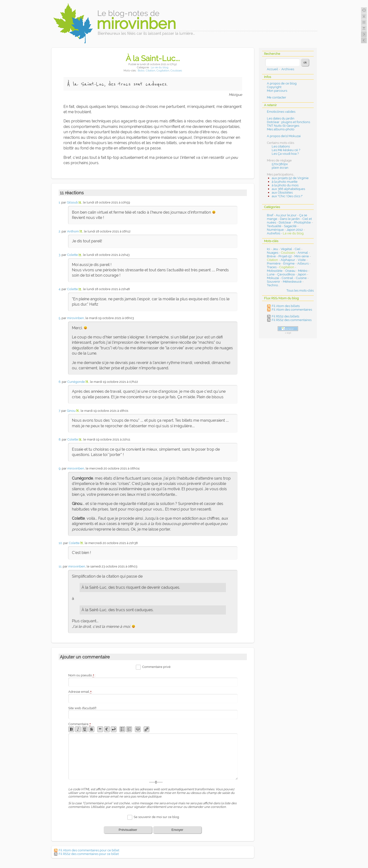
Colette (73, 255)
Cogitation (163, 71)
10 (60, 543)
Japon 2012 (295, 230)
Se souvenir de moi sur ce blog (156, 817)
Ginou (71, 411)
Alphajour (288, 260)
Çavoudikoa (286, 274)
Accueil (272, 69)
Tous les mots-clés (300, 290)
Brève (271, 256)
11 (60, 566)
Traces (272, 267)
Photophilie (302, 222)
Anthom (73, 231)
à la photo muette (285, 182)
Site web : (83, 708)
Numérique (275, 230)
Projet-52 (285, 256)
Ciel (298, 249)
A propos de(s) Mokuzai (284, 136)
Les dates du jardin (281, 118)
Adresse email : (81, 692)
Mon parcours (277, 91)
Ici (268, 249)
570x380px (280, 164)
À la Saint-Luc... (153, 58)
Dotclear (285, 222)
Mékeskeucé (292, 282)
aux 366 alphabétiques (288, 189)
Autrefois (274, 233)
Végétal (286, 249)
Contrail (287, 278)
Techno (272, 285)
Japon (302, 274)
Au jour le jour (286, 215)
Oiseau (290, 271)
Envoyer (177, 830)
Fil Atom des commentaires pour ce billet (89, 850)
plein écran (280, 168)
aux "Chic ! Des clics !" (287, 196)
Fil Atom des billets (286, 306)
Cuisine (301, 278)
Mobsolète (275, 271)
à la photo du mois (285, 185)
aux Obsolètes (282, 192)
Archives (288, 69)
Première (274, 263)
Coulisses (176, 71)
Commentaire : (80, 724)
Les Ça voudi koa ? (285, 154)
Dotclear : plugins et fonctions (288, 122)
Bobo (141, 71)
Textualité (274, 226)
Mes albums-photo (281, 129)
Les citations (281, 146)
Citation (150, 71)
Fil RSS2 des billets (285, 316)
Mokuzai (273, 278)
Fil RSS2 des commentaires (292, 320)
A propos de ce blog (282, 83)
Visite (302, 260)
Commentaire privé (156, 667)
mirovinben (76, 318)
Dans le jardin (290, 219)
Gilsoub (72, 202)
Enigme (289, 263)
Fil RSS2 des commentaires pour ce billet (89, 854)
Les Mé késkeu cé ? (286, 150)
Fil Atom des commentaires (292, 310)
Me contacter (277, 97)
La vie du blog (160, 67)
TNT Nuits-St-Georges (283, 126)
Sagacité (290, 226)
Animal (303, 253)
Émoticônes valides (281, 112)
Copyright (274, 87)
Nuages (273, 253)
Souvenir (274, 282)
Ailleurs (303, 263)
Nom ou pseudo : (82, 675)
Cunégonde (76, 382)
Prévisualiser (128, 830)
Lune (271, 274)
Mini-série (302, 256)
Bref (270, 215)
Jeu (275, 249)
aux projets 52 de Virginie (290, 178)
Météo (303, 271)
